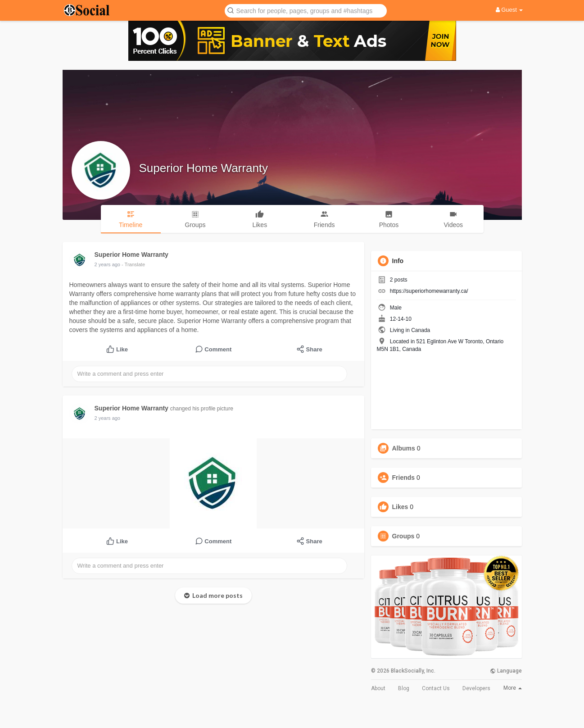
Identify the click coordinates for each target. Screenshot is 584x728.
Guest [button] (509, 10)
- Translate (133, 264)
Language (506, 671)
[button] (306, 10)
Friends (404, 478)
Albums (404, 448)
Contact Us (436, 688)
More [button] (513, 688)
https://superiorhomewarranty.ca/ (429, 291)
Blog (404, 688)
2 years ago (107, 264)
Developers (476, 688)
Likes (400, 507)
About (378, 688)
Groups (403, 536)
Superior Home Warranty (204, 168)
